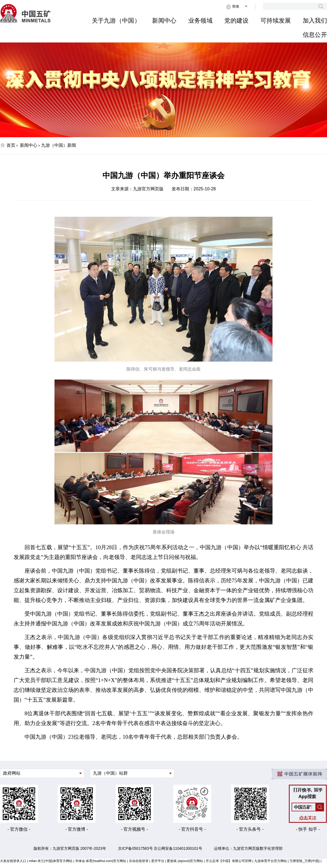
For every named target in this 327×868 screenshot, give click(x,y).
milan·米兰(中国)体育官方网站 (51, 861)
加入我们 (315, 21)
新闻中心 (164, 21)
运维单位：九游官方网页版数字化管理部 (248, 848)
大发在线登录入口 (13, 861)
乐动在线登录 (139, 861)
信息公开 (315, 35)
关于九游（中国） (116, 21)
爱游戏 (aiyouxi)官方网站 (185, 861)
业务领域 (200, 21)
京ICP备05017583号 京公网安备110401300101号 (160, 848)
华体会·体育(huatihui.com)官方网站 (101, 861)
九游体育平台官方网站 (271, 861)
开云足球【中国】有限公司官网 (229, 861)
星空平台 (158, 861)
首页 (8, 145)
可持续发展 (276, 21)
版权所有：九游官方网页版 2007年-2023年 (70, 848)
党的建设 (236, 21)
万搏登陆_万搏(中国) (305, 861)
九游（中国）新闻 (59, 145)
